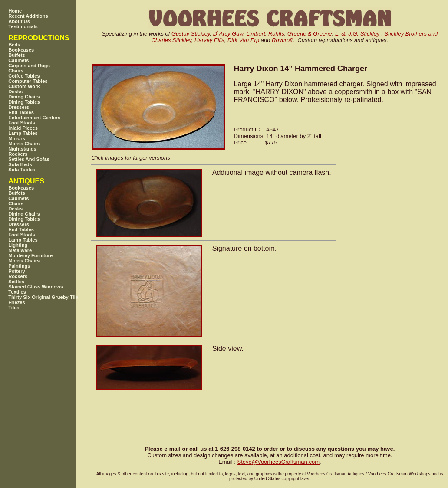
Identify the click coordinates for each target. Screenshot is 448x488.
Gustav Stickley (191, 34)
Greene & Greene (310, 34)
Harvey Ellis (209, 40)
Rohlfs (276, 34)
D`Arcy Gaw (228, 34)
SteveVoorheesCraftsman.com (278, 462)
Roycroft (282, 40)
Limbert (255, 34)
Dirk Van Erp (243, 40)
